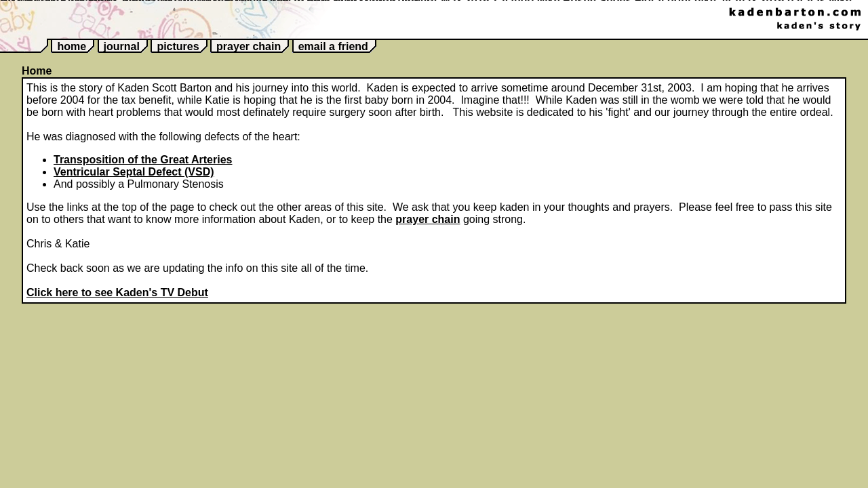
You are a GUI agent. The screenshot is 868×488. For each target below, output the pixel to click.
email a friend (333, 46)
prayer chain (249, 46)
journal (122, 46)
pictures (178, 46)
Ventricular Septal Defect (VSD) (134, 172)
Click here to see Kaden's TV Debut (117, 292)
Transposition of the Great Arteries (143, 160)
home (72, 46)
